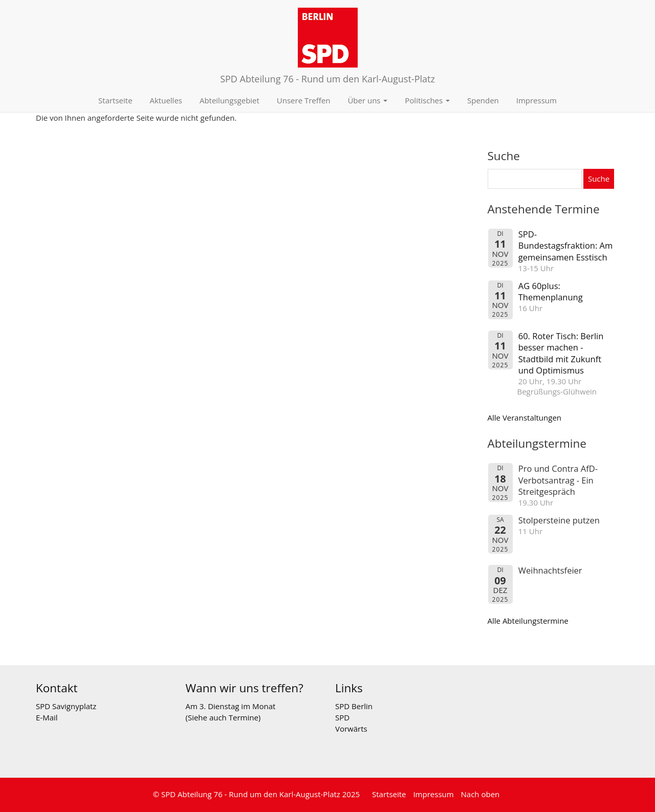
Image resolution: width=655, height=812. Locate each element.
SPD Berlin (354, 706)
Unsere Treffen (304, 100)
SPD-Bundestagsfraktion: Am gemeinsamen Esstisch (566, 246)
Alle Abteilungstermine (528, 621)
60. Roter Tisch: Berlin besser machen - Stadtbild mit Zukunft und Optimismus (561, 353)
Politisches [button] (427, 100)
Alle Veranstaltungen (525, 418)
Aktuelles (166, 100)
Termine (244, 717)
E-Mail (47, 717)
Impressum (537, 100)
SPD (342, 717)
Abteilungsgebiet (230, 100)
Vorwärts (351, 729)
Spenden (483, 100)
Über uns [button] (367, 100)
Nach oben (481, 794)
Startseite (115, 100)
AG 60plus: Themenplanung (551, 291)
